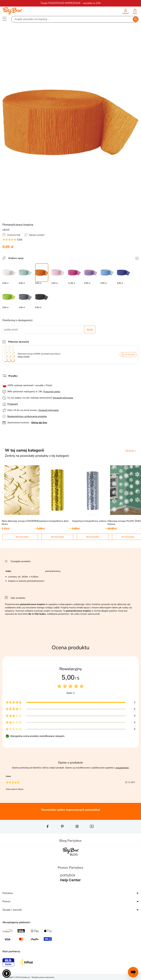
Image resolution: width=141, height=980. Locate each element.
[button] (7, 973)
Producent (13, 404)
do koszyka (22, 537)
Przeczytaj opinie (52, 392)
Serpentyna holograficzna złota (53, 521)
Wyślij (90, 330)
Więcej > (131, 451)
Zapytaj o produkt (37, 235)
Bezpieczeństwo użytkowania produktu (27, 416)
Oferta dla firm (39, 423)
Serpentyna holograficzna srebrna (89, 521)
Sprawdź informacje (63, 398)
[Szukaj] (72, 19)
